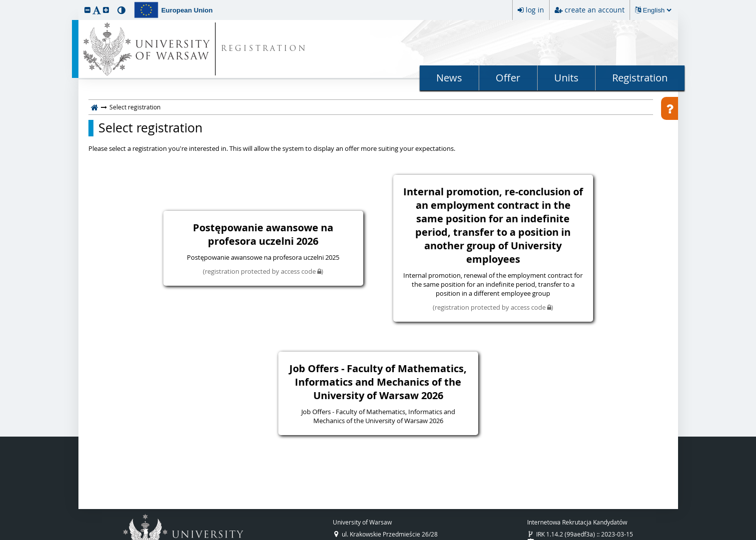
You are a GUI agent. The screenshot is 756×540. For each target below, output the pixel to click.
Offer (508, 78)
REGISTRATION (264, 49)
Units (566, 78)
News (449, 78)
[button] (87, 10)
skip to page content (2, 2)
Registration (640, 78)
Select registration (150, 128)
